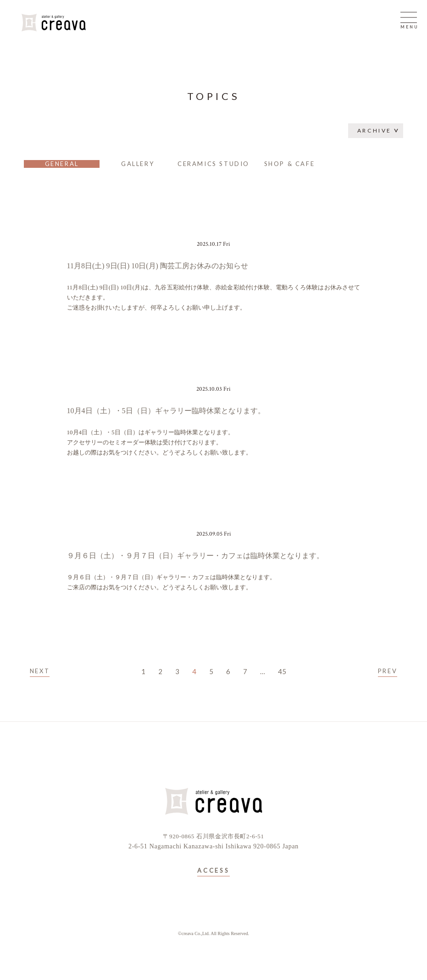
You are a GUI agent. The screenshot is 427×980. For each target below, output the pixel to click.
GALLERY (138, 164)
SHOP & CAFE (290, 164)
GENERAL (62, 164)
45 (282, 671)
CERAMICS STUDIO (213, 164)
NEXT (40, 671)
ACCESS (213, 871)
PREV (388, 671)
